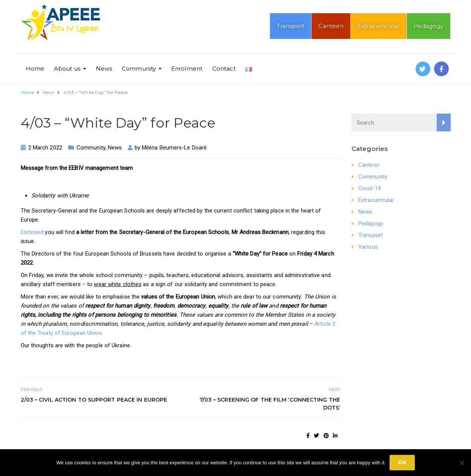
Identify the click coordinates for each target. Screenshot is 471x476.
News (104, 69)
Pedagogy (429, 26)
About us (67, 69)
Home (35, 69)
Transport (291, 26)
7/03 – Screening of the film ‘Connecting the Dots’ (270, 404)
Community (139, 69)
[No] (462, 463)
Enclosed (32, 232)
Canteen (331, 26)
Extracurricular (379, 26)
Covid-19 (370, 188)
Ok (402, 462)
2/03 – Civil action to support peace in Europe (94, 400)
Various (368, 247)
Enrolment (187, 69)
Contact (224, 69)
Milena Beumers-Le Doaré (174, 148)
